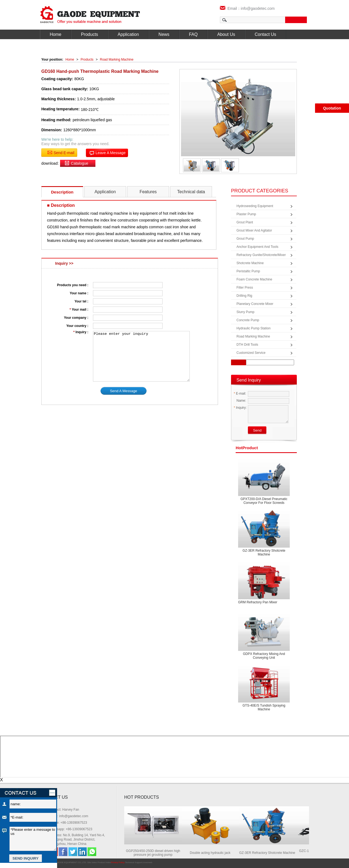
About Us (226, 34)
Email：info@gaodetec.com (247, 8)
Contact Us (265, 34)
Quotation (332, 108)
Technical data (191, 192)
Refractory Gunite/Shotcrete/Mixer (261, 255)
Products (90, 34)
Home (56, 34)
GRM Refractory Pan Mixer (258, 602)
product (247, 448)
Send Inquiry (249, 380)
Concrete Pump (248, 320)
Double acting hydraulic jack (212, 853)
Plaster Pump (246, 214)
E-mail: (240, 394)
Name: (240, 401)
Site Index (92, 862)
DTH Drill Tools (247, 345)
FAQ (193, 34)
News (164, 34)
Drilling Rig (244, 296)
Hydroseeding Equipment (255, 206)
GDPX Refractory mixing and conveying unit (264, 656)
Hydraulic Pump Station (253, 328)
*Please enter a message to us (33, 839)
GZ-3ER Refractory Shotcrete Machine (264, 552)
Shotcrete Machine (250, 263)
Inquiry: (240, 408)
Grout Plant (245, 222)
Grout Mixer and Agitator (254, 230)
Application (128, 34)
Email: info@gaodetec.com (69, 816)
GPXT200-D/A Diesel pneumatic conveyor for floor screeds (264, 501)
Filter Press (245, 288)
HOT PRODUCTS (142, 797)
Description (62, 192)
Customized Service (251, 353)
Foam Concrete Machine (254, 279)
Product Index (104, 862)
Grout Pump (245, 239)
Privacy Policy (118, 862)
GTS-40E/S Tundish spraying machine (264, 707)
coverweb (148, 862)
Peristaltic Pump (248, 271)
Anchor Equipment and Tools (257, 247)
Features (148, 192)
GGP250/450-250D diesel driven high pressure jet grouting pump (155, 853)
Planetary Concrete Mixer (255, 304)
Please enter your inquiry (141, 356)
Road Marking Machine (117, 60)
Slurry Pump (245, 312)
